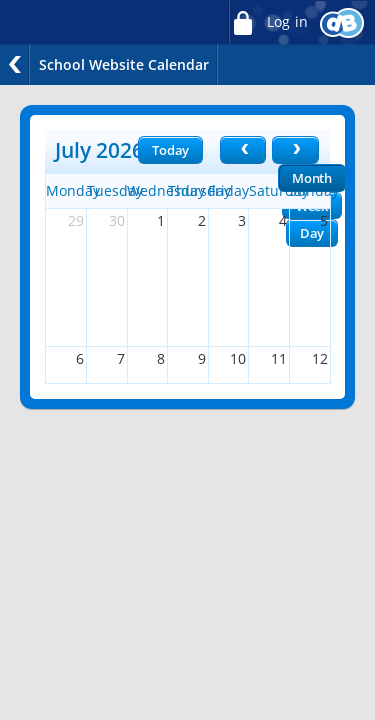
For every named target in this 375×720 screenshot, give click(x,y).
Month (312, 178)
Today (170, 150)
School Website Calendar (124, 64)
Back (15, 64)
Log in (268, 22)
